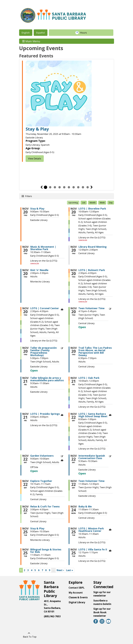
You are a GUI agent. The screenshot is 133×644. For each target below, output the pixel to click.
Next (92, 187)
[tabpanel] (67, 112)
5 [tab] (64, 187)
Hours (85, 33)
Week (102, 203)
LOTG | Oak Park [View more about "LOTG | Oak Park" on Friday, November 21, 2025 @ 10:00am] (89, 378)
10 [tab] (88, 187)
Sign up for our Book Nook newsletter (102, 612)
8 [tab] (78, 187)
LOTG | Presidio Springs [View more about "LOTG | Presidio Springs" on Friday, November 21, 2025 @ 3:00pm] (45, 414)
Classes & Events (78, 597)
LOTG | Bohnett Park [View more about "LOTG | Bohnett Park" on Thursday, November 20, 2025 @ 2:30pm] (92, 270)
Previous (42, 187)
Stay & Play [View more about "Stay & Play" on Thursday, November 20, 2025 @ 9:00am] (37, 209)
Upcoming (73, 203)
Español (41, 33)
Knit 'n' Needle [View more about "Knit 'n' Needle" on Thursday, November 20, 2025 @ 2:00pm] (39, 270)
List (84, 203)
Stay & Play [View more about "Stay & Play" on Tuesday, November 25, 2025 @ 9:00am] (37, 528)
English (26, 33)
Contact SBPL (77, 588)
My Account (76, 593)
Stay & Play (37, 129)
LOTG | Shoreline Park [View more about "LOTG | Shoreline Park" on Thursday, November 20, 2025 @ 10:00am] (92, 209)
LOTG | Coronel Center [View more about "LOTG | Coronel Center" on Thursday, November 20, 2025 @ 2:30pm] (45, 308)
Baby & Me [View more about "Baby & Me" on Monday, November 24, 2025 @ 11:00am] (85, 506)
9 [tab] (83, 187)
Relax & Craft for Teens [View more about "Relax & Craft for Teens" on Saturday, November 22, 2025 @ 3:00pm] (45, 506)
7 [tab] (74, 187)
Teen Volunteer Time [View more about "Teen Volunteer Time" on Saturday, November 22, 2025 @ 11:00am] (91, 481)
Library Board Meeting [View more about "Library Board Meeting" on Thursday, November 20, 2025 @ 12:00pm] (92, 247)
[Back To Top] (29, 635)
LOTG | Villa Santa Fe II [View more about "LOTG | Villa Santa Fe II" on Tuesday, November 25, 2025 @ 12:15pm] (93, 549)
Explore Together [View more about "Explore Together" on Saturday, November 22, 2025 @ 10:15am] (41, 481)
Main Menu (31, 41)
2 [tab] (50, 187)
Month (92, 203)
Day (111, 203)
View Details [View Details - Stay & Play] (35, 158)
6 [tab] (69, 187)
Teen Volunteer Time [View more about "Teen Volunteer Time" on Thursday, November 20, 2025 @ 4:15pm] (91, 308)
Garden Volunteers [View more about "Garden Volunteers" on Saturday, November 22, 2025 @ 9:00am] (42, 456)
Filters (28, 196)
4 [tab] (60, 187)
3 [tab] (55, 187)
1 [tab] (46, 187)
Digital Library (77, 602)
